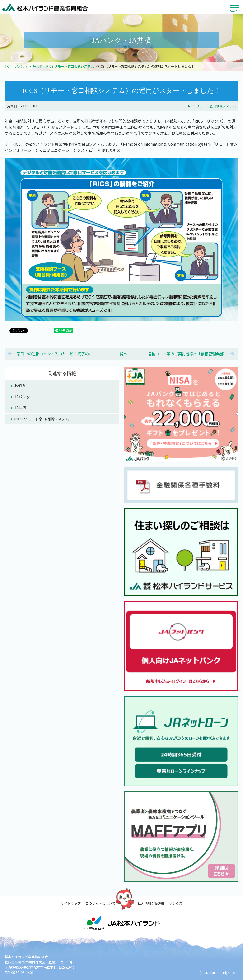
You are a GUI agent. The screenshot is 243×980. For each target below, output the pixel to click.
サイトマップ (71, 903)
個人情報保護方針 (151, 903)
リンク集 (176, 903)
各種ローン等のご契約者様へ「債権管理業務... (187, 354)
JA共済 (20, 408)
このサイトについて (100, 903)
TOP (8, 66)
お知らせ (22, 385)
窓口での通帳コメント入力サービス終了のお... (56, 354)
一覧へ (121, 354)
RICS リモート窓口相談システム (70, 66)
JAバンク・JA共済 (29, 66)
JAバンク (22, 397)
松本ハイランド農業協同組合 (45, 7)
